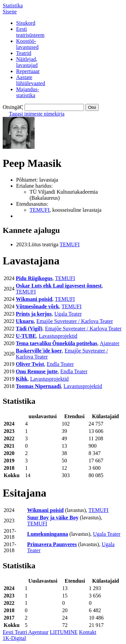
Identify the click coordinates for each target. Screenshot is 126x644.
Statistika (13, 6)
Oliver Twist (30, 364)
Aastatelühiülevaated (31, 80)
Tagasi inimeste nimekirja (37, 114)
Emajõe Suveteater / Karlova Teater (75, 321)
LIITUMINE (64, 632)
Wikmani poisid (34, 299)
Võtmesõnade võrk (37, 306)
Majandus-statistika (28, 92)
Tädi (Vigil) (29, 329)
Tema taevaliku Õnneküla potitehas (57, 343)
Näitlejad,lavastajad (27, 62)
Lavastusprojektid (58, 336)
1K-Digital (14, 638)
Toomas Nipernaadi (38, 386)
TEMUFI (40, 210)
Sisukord (26, 23)
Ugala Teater (68, 314)
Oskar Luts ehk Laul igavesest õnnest (59, 286)
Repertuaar (28, 71)
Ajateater (110, 343)
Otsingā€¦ (13, 107)
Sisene (10, 12)
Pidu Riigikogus (34, 278)
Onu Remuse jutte (37, 371)
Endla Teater (60, 364)
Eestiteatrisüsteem (30, 32)
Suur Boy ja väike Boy (53, 518)
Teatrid (24, 53)
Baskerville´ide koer (39, 351)
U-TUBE (26, 336)
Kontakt (88, 632)
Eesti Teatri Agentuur (26, 632)
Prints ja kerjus (34, 314)
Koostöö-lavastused (27, 44)
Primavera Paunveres (52, 544)
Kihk (22, 379)
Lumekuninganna (48, 534)
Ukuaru (25, 321)
